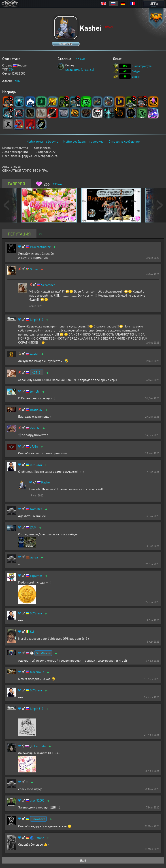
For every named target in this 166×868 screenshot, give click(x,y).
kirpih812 (37, 320)
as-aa (34, 557)
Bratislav (36, 410)
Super (34, 269)
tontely (35, 391)
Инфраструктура (142, 66)
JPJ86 (34, 446)
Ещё (83, 860)
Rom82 (39, 838)
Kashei (46, 482)
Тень (16, 81)
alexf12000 (37, 800)
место (60, 184)
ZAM (33, 527)
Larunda (40, 746)
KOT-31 (37, 372)
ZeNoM (35, 428)
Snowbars (38, 819)
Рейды (136, 71)
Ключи (80, 59)
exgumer (36, 576)
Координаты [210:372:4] (80, 70)
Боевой (136, 77)
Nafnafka (36, 509)
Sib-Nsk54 (43, 653)
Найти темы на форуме (42, 141)
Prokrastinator (40, 247)
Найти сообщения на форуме (83, 141)
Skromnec (48, 285)
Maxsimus (37, 672)
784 (11, 69)
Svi (32, 632)
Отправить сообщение (124, 141)
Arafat (34, 354)
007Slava (36, 465)
